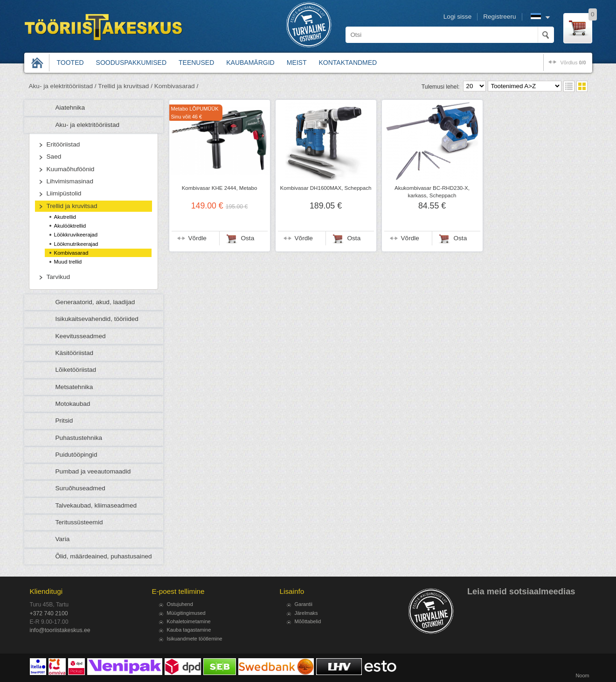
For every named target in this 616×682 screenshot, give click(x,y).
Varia (63, 539)
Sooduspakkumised (131, 63)
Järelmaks (306, 613)
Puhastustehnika (79, 438)
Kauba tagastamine (189, 630)
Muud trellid (68, 262)
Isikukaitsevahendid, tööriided (97, 319)
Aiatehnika (70, 108)
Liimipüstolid (64, 193)
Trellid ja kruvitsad (72, 206)
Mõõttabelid (308, 621)
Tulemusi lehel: (441, 87)
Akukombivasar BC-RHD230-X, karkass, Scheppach (432, 192)
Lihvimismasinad (70, 181)
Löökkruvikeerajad (76, 235)
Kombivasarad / (176, 86)
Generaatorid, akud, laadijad (95, 302)
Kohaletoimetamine (189, 621)
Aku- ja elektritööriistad (88, 125)
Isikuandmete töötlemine (195, 639)
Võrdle (197, 238)
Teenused (196, 63)
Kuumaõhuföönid (71, 169)
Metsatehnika (74, 387)
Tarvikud (59, 277)
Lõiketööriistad (76, 370)
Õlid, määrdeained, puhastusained (104, 556)
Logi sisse (457, 17)
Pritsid (64, 421)
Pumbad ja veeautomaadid (93, 471)
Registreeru (499, 17)
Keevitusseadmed (81, 336)
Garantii (304, 604)
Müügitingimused (186, 613)
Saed (54, 157)
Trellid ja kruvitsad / (125, 86)
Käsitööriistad (75, 353)
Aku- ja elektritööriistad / (63, 86)
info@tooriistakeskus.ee (60, 630)
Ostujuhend (180, 604)
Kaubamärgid (250, 63)
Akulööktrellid (70, 226)
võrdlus (573, 63)
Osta (248, 238)
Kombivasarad (71, 253)
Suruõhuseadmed (80, 488)
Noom (582, 675)
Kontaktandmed (348, 63)
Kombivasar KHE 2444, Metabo (220, 188)
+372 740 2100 (49, 613)
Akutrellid (65, 217)
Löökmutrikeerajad (76, 244)
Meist (297, 63)
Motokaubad (73, 404)
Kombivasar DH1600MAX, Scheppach (326, 188)
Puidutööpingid (76, 455)
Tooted (70, 63)
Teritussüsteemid (79, 522)
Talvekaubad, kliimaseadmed (96, 505)
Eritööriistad (63, 144)
